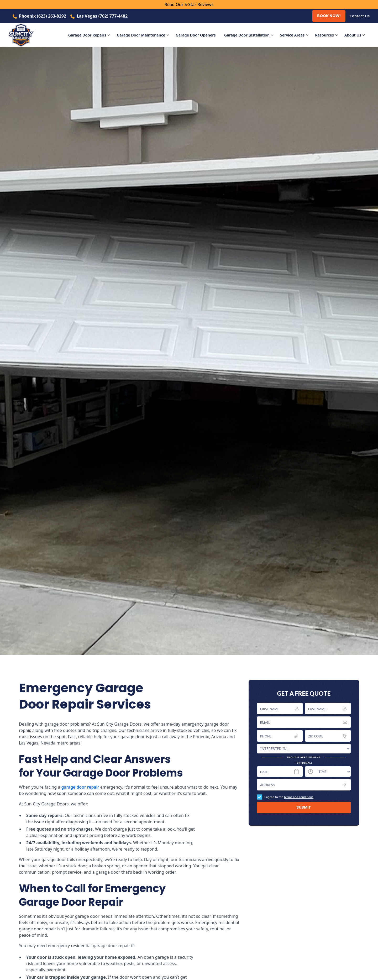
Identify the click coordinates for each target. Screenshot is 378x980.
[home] (24, 35)
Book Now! (329, 16)
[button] (90, 35)
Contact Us (360, 16)
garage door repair (80, 787)
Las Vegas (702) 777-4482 (102, 16)
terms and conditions (299, 797)
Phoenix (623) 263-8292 (43, 16)
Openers (196, 35)
